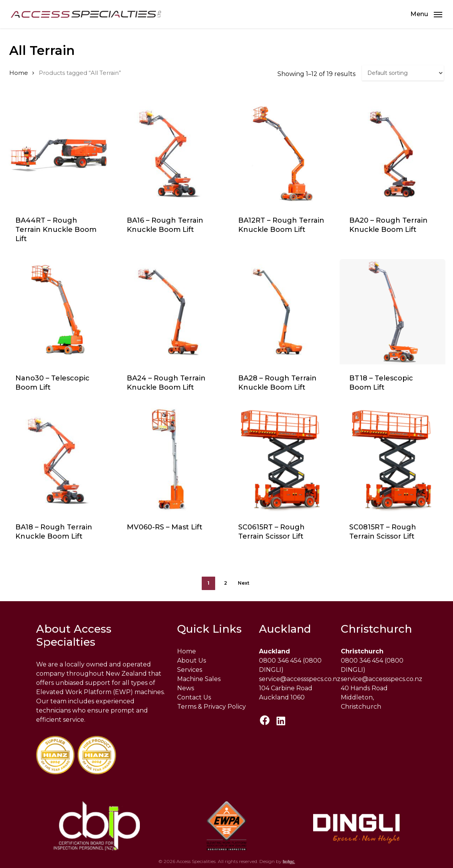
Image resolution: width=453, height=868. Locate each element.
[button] (426, 14)
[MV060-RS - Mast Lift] (170, 460)
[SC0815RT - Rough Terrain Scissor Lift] (392, 460)
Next (244, 583)
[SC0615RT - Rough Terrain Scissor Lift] (281, 460)
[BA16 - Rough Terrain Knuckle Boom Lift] (170, 154)
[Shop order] (403, 73)
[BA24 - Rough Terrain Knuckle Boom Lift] (170, 312)
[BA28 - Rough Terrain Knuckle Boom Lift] (281, 312)
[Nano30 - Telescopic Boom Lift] (59, 312)
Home (19, 73)
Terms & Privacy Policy (212, 707)
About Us (192, 661)
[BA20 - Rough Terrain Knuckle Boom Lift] (392, 154)
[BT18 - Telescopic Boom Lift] (392, 312)
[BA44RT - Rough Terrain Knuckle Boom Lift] (59, 154)
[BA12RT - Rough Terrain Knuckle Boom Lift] (281, 154)
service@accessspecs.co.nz (300, 679)
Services (190, 670)
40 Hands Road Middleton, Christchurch (364, 697)
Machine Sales (199, 679)
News (186, 688)
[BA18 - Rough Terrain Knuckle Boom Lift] (59, 460)
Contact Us (194, 697)
